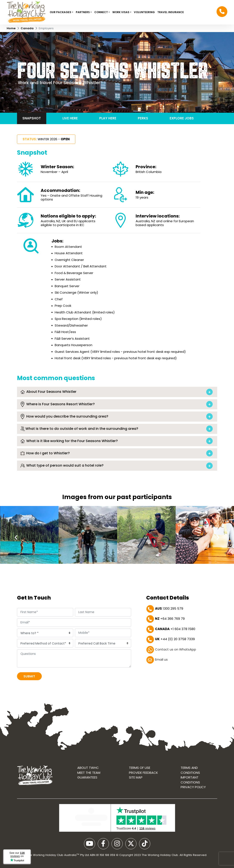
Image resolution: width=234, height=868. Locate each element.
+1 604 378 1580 (175, 629)
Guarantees (87, 777)
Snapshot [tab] (32, 118)
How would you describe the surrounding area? (64, 417)
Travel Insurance (171, 12)
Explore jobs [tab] (182, 118)
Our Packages (61, 12)
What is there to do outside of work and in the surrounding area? (79, 429)
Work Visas (121, 12)
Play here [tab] (108, 118)
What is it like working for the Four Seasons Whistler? (69, 441)
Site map (136, 777)
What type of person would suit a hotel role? (62, 466)
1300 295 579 (169, 608)
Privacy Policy (193, 787)
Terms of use (140, 768)
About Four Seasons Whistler (48, 392)
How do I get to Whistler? (45, 453)
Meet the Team (89, 773)
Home (11, 28)
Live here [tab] (70, 118)
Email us (161, 659)
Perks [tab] (143, 118)
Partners (83, 12)
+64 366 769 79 (170, 619)
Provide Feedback (143, 773)
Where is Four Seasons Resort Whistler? (58, 404)
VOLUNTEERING (144, 12)
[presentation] (16, 537)
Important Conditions (190, 780)
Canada (27, 28)
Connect (101, 12)
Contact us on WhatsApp (176, 649)
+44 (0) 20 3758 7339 (175, 639)
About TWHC (88, 768)
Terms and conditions (190, 770)
